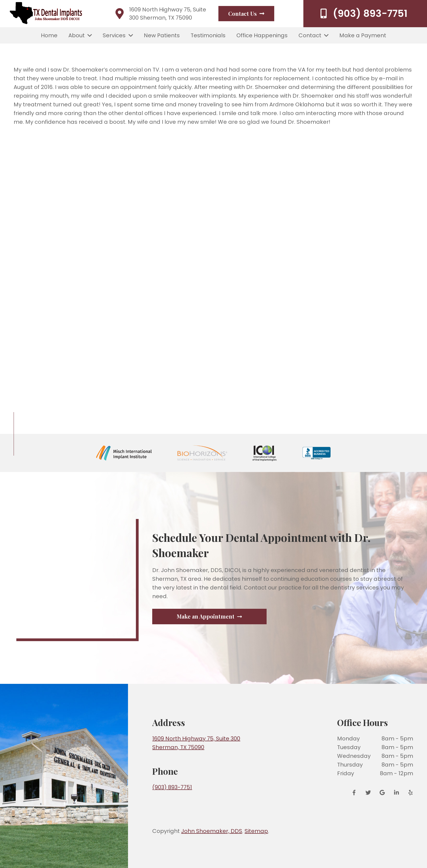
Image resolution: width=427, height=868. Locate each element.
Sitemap (256, 831)
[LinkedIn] (396, 793)
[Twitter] (368, 793)
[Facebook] (356, 793)
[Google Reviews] (382, 793)
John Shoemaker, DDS (212, 831)
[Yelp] (409, 793)
